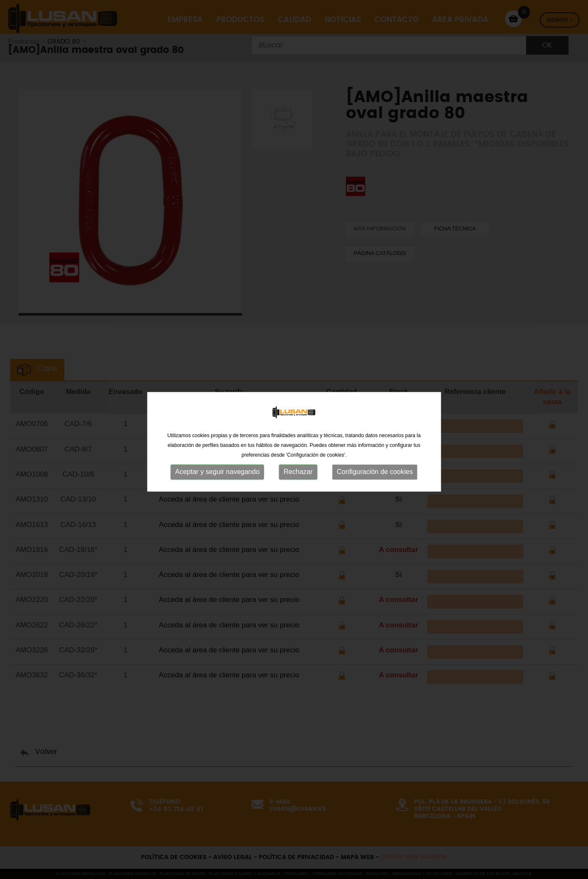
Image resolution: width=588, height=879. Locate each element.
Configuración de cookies (375, 476)
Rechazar (298, 476)
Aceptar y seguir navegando (217, 476)
